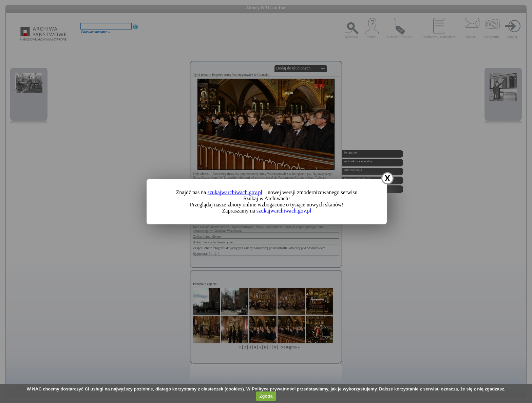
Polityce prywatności (274, 389)
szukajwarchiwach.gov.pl (235, 192)
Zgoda (266, 396)
